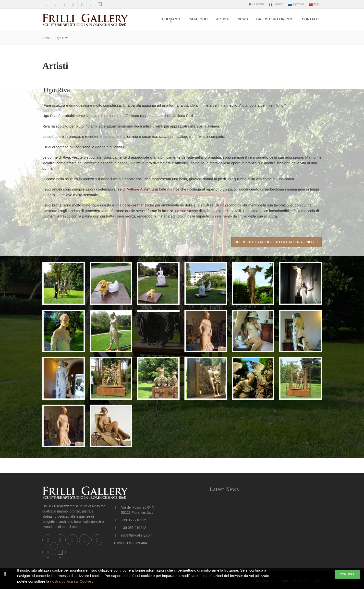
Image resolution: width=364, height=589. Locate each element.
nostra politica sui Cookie (71, 581)
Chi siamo (171, 19)
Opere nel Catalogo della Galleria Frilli (276, 242)
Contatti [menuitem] (310, 19)
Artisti (223, 19)
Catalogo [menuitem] (198, 19)
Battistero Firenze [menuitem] (275, 19)
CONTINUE (347, 574)
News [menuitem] (243, 19)
